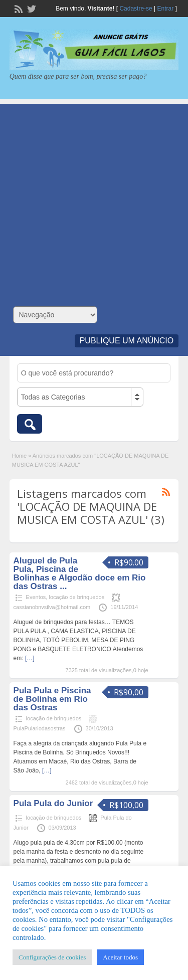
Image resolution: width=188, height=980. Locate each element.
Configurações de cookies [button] (52, 957)
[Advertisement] (94, 198)
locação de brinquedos (76, 597)
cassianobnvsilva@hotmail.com (52, 607)
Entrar (166, 9)
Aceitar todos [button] (120, 957)
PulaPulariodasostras (40, 728)
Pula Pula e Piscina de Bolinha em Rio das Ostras (52, 699)
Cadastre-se (136, 9)
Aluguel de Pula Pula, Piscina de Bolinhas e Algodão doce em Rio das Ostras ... (80, 573)
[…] (30, 658)
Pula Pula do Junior (53, 803)
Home (19, 456)
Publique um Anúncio (127, 341)
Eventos (36, 597)
